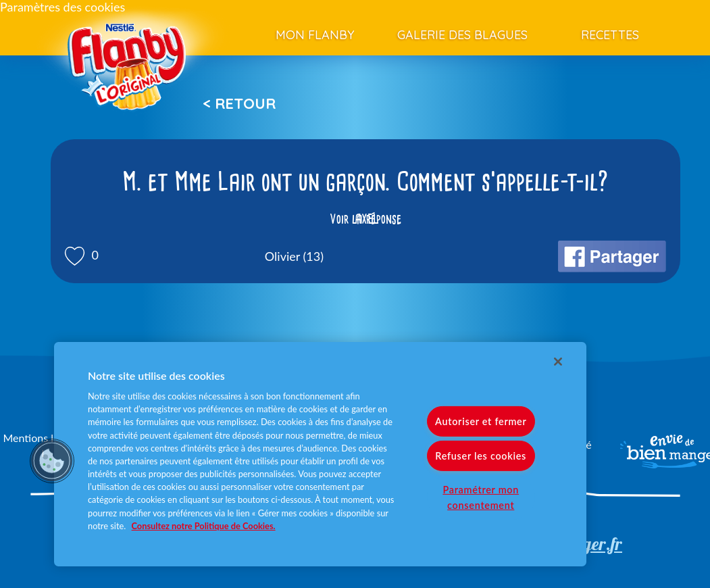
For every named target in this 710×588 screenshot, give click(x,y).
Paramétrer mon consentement (481, 497)
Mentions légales (43, 438)
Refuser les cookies (481, 456)
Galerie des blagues (462, 35)
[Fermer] (558, 362)
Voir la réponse (365, 219)
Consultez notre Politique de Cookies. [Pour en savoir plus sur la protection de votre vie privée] (204, 526)
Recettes (610, 35)
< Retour (239, 103)
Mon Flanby (315, 35)
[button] (52, 461)
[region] (320, 454)
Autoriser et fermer (481, 421)
